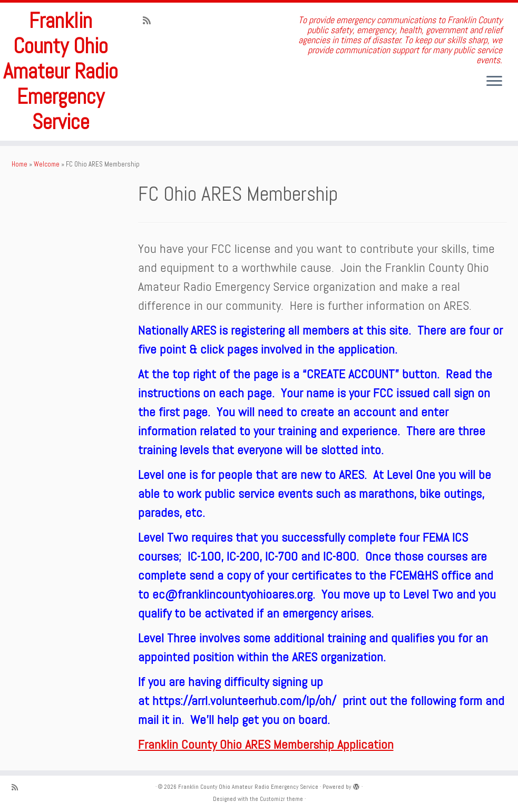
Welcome (47, 164)
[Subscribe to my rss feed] (150, 21)
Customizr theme (281, 799)
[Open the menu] (494, 82)
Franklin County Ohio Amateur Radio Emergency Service (61, 72)
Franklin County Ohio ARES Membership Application (266, 744)
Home (19, 164)
